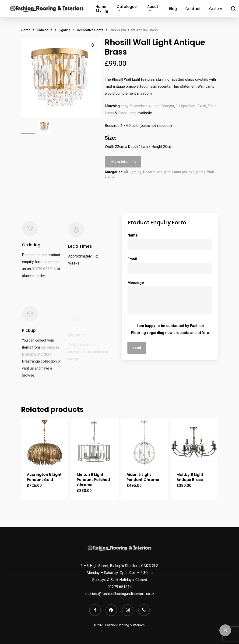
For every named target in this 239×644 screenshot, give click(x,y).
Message (170, 299)
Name (170, 242)
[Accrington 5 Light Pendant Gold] (45, 443)
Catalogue (45, 30)
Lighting (65, 30)
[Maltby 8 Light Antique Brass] (194, 443)
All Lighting (133, 172)
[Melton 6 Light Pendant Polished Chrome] (95, 443)
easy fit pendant (134, 106)
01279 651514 (44, 275)
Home (26, 30)
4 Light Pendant (161, 106)
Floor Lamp (127, 113)
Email (170, 265)
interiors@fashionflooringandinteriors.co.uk (120, 594)
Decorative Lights (90, 30)
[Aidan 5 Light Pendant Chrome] (144, 443)
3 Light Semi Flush (191, 106)
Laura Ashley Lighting (189, 172)
